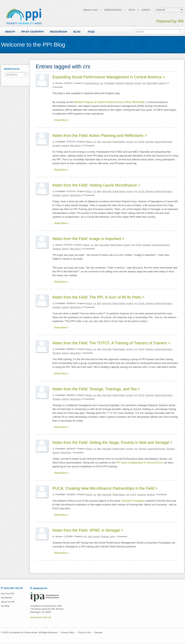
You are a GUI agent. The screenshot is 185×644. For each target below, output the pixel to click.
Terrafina (57, 146)
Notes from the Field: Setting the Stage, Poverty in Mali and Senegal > (112, 442)
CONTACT (146, 10)
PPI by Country (32, 32)
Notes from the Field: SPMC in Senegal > (88, 530)
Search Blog (12, 69)
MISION (120, 83)
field (90, 536)
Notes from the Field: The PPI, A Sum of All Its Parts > (98, 297)
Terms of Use (85, 632)
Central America (92, 83)
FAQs (91, 32)
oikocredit (107, 142)
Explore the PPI (13, 588)
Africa (89, 142)
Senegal (149, 142)
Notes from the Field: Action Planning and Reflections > (100, 135)
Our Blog (5, 606)
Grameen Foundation (133, 501)
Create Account (113, 10)
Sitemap (98, 632)
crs (102, 83)
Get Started (6, 598)
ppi (144, 83)
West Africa (75, 146)
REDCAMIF (152, 83)
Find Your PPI (7, 594)
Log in (132, 10)
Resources (58, 32)
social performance (163, 142)
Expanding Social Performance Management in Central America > (109, 77)
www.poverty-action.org (40, 617)
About (9, 32)
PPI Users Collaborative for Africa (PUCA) (139, 463)
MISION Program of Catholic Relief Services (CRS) (102, 102)
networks (129, 83)
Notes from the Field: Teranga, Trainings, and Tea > (96, 389)
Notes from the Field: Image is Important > (88, 239)
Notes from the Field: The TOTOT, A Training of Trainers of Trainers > (111, 343)
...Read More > (61, 120)
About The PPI (8, 602)
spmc (112, 536)
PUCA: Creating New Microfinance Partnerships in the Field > (105, 488)
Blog (77, 32)
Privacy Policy (68, 632)
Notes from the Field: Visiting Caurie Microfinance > (96, 185)
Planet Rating (119, 142)
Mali (99, 142)
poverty (138, 83)
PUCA (141, 142)
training (162, 83)
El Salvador (110, 83)
